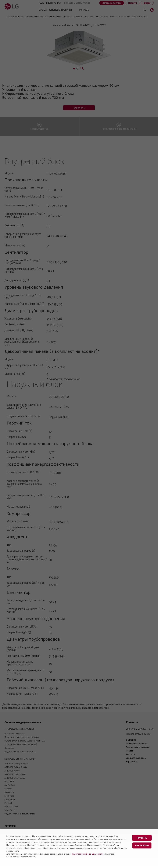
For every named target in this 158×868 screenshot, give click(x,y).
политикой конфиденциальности (88, 854)
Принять (142, 838)
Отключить (142, 845)
